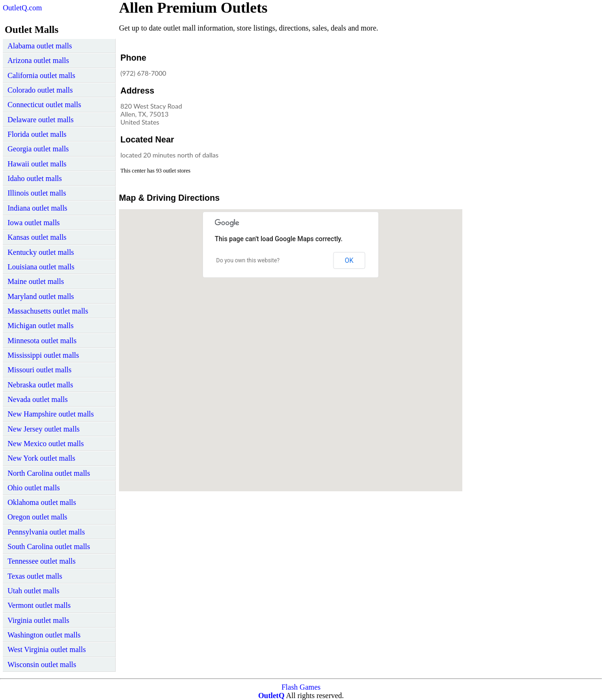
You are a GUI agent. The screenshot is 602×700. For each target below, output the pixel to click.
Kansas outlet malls (37, 237)
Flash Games (301, 687)
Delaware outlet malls (40, 120)
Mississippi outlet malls (43, 355)
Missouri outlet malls (40, 370)
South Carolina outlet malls (49, 547)
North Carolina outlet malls (49, 473)
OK (349, 260)
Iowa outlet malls (34, 223)
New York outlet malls (41, 458)
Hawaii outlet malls (37, 164)
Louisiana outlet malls (41, 267)
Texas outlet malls (35, 576)
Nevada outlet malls (38, 399)
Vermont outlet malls (39, 605)
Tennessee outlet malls (42, 561)
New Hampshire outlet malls (51, 414)
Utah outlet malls (33, 591)
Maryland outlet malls (41, 296)
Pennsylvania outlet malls (46, 532)
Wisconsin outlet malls (42, 665)
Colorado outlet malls (40, 90)
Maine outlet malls (36, 281)
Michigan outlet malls (40, 326)
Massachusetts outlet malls (48, 311)
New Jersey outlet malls (44, 429)
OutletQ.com (22, 8)
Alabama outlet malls (40, 46)
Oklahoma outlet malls (42, 502)
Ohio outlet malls (34, 488)
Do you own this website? (248, 260)
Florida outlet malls (37, 134)
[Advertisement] (384, 110)
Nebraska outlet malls (40, 385)
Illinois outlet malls (37, 193)
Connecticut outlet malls (44, 105)
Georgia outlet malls (38, 149)
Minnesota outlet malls (42, 341)
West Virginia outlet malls (47, 649)
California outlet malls (41, 75)
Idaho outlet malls (35, 178)
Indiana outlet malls (37, 208)
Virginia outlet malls (38, 620)
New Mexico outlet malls (46, 444)
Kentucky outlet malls (41, 252)
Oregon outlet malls (37, 517)
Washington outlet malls (44, 635)
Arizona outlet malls (38, 60)
